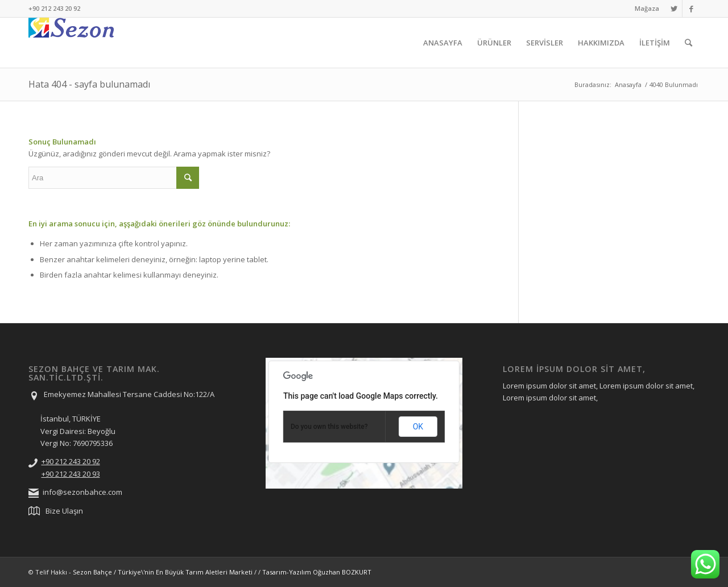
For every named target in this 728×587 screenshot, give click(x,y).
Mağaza (647, 8)
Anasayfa (628, 84)
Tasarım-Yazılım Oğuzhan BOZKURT (317, 572)
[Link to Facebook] (691, 9)
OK (418, 427)
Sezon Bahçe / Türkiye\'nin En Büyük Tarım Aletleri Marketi (163, 572)
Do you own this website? (329, 427)
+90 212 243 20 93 (71, 474)
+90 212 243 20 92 (71, 461)
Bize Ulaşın (64, 511)
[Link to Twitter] (674, 9)
